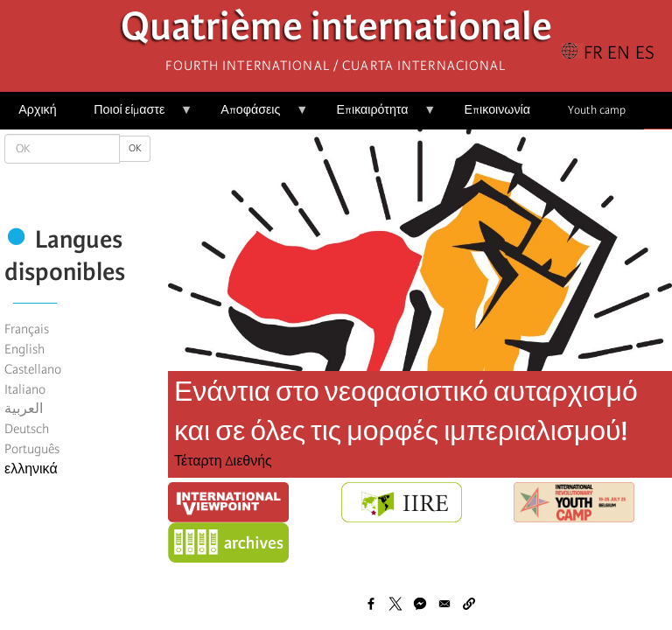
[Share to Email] (444, 604)
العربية (24, 409)
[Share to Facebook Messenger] (420, 604)
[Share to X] (395, 604)
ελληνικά (31, 469)
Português (32, 449)
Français (27, 329)
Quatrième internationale (336, 31)
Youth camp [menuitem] (597, 110)
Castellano (33, 369)
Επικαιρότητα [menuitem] (377, 116)
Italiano (25, 389)
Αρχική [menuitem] (37, 110)
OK (135, 148)
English (24, 349)
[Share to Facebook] (371, 604)
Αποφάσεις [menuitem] (255, 116)
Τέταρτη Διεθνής (223, 461)
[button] (469, 604)
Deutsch (27, 429)
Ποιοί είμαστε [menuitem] (134, 116)
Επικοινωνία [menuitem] (497, 110)
